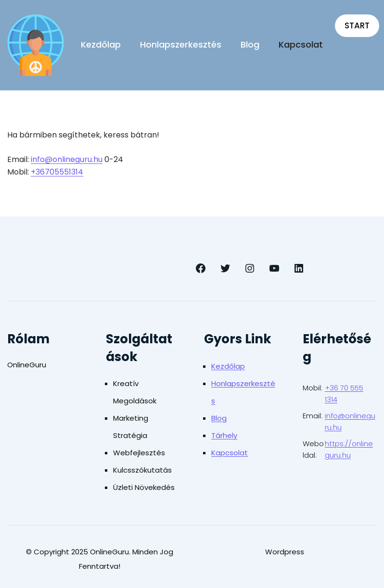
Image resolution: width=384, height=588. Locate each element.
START (357, 25)
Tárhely (224, 435)
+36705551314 (57, 172)
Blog (219, 418)
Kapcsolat (230, 453)
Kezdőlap (228, 366)
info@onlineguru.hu (67, 159)
